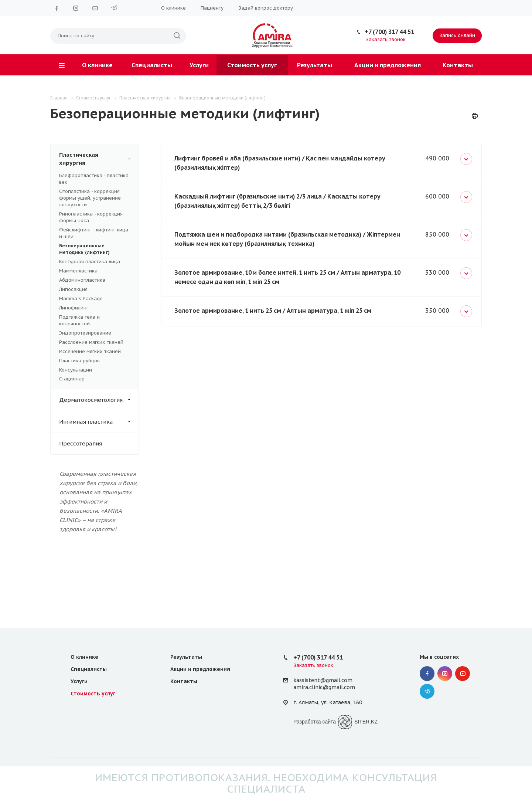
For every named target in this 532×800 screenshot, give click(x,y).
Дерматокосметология (99, 400)
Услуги (199, 65)
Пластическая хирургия (99, 159)
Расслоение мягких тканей (91, 342)
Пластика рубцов (79, 361)
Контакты (458, 65)
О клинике (173, 8)
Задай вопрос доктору (266, 8)
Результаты (315, 65)
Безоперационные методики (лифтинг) (84, 249)
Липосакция (73, 289)
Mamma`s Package (81, 299)
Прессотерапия (81, 443)
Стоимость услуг (252, 65)
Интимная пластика (99, 422)
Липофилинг (74, 308)
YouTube (95, 8)
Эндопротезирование (85, 333)
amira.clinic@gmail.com (324, 687)
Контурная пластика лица (90, 262)
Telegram (114, 8)
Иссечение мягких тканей (90, 351)
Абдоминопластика (82, 280)
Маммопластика (78, 271)
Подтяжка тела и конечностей (79, 320)
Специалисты (152, 65)
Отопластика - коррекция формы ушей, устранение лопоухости (90, 198)
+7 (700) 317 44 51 (389, 32)
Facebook (57, 8)
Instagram (76, 8)
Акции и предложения (388, 65)
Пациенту (212, 8)
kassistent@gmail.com (323, 680)
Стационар (72, 379)
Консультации (76, 370)
